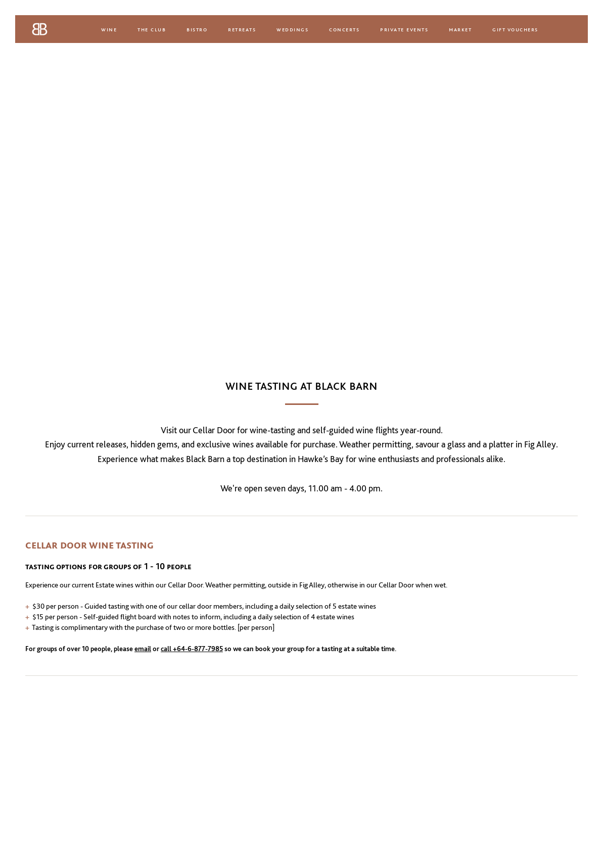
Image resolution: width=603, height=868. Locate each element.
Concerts (344, 29)
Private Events (404, 29)
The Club (152, 29)
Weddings (292, 29)
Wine (109, 29)
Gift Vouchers (515, 29)
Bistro (197, 29)
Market (460, 29)
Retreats (242, 29)
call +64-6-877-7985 (192, 649)
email (143, 649)
